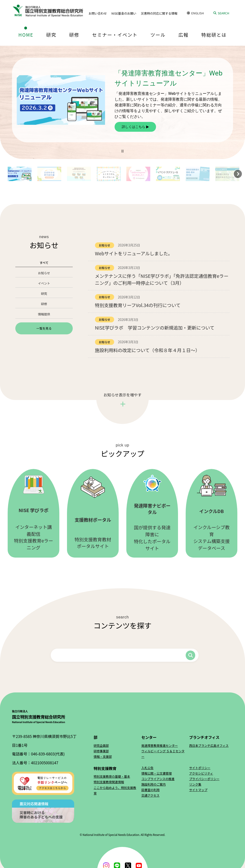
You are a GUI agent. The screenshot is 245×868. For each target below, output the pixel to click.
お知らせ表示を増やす (123, 395)
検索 (190, 655)
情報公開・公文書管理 (157, 773)
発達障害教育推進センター (160, 745)
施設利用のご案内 (154, 784)
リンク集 (195, 784)
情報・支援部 (103, 757)
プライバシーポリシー (204, 779)
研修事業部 (101, 751)
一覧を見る (44, 328)
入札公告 (148, 768)
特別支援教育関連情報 (109, 782)
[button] (122, 151)
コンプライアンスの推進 (158, 779)
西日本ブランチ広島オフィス (209, 745)
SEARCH (223, 13)
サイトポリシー (200, 768)
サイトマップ (198, 790)
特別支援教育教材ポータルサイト (93, 513)
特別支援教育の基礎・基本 (112, 776)
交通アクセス (150, 795)
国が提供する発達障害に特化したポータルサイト (152, 513)
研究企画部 (101, 745)
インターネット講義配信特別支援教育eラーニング (33, 513)
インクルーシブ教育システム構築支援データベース (212, 513)
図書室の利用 (150, 790)
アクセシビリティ (201, 773)
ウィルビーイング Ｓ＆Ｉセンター (163, 754)
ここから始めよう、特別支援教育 (115, 790)
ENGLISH (198, 13)
